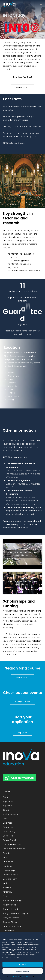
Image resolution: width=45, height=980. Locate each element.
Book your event (10, 814)
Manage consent (22, 971)
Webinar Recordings (12, 901)
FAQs (5, 857)
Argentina (7, 806)
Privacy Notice (28, 977)
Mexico (6, 883)
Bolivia (6, 810)
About (6, 797)
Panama (7, 888)
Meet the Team (10, 879)
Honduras (7, 866)
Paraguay (7, 892)
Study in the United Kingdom (16, 913)
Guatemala (8, 862)
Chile (5, 819)
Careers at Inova (11, 875)
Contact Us (8, 827)
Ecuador (7, 853)
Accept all (22, 964)
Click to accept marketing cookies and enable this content (22, 554)
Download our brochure (14, 849)
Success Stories (10, 922)
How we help (9, 870)
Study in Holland (10, 909)
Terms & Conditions (12, 926)
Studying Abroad (11, 918)
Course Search (10, 840)
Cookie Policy (15, 977)
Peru (5, 896)
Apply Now (8, 801)
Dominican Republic (12, 844)
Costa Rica (8, 836)
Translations (8, 931)
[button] (41, 935)
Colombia (7, 823)
